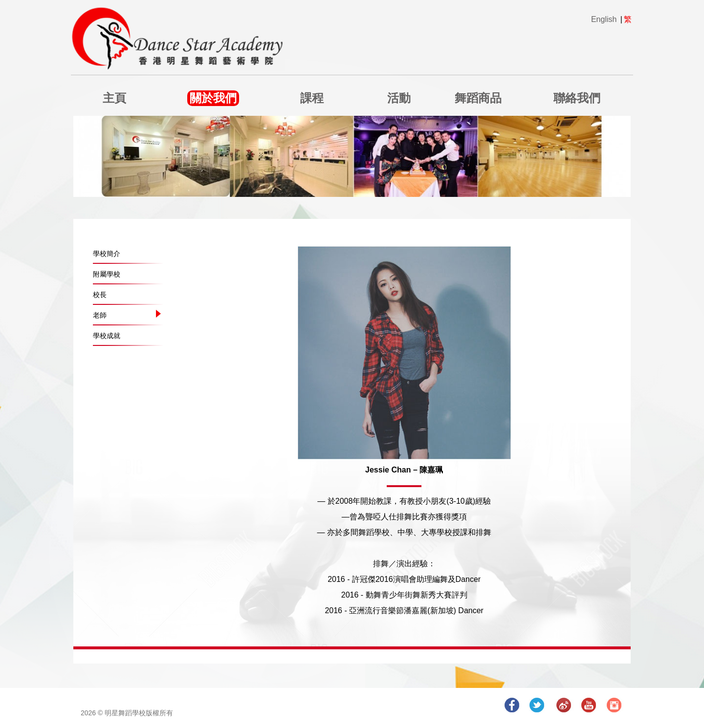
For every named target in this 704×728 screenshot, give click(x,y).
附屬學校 (107, 274)
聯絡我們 (577, 98)
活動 (399, 98)
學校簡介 (107, 254)
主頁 (114, 98)
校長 (100, 295)
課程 (312, 98)
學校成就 (107, 336)
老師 (100, 315)
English (604, 19)
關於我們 (213, 98)
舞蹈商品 (478, 98)
